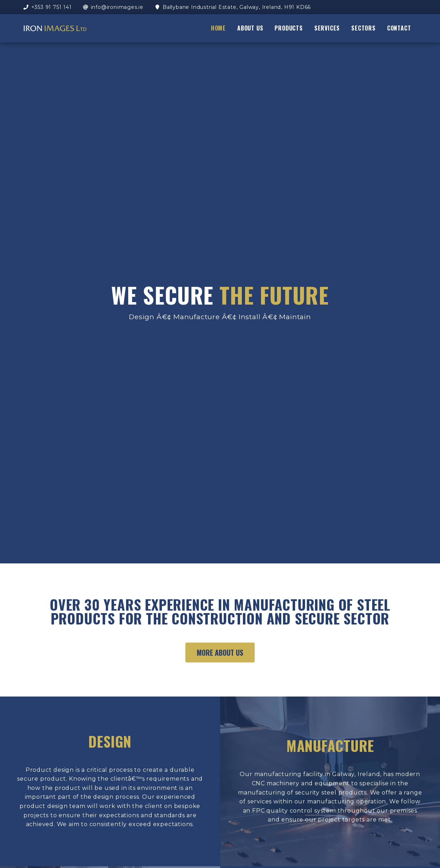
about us (250, 28)
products (289, 28)
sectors (363, 28)
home (218, 28)
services (327, 28)
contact (399, 28)
